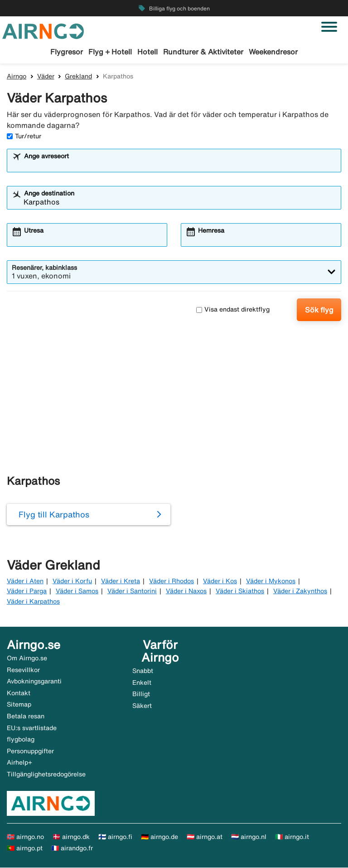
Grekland (78, 77)
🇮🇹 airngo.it (292, 837)
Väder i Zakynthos (300, 592)
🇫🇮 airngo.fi (115, 837)
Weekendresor (273, 52)
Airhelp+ (19, 763)
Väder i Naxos (186, 592)
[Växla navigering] (329, 27)
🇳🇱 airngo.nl (249, 837)
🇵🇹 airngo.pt (25, 849)
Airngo (17, 77)
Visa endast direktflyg (233, 310)
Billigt (141, 695)
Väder (46, 77)
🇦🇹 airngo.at (205, 837)
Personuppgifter (30, 751)
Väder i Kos (220, 581)
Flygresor (67, 52)
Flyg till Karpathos (54, 515)
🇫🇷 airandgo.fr (72, 849)
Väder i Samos (77, 592)
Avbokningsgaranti (34, 682)
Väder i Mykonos (271, 581)
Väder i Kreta (121, 581)
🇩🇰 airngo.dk (71, 837)
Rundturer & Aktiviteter (203, 52)
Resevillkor (23, 670)
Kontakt (19, 693)
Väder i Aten (25, 581)
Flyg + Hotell (110, 52)
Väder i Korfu (72, 581)
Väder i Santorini (132, 592)
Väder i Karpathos (33, 602)
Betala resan (26, 717)
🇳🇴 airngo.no (25, 837)
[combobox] (180, 165)
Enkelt (142, 683)
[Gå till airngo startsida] (43, 30)
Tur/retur (24, 137)
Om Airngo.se (27, 658)
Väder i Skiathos (240, 592)
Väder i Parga (27, 592)
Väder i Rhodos (172, 581)
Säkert (142, 706)
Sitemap (19, 705)
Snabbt (143, 671)
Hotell (147, 52)
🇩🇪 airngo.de (159, 837)
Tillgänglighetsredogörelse (46, 775)
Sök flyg (319, 310)
